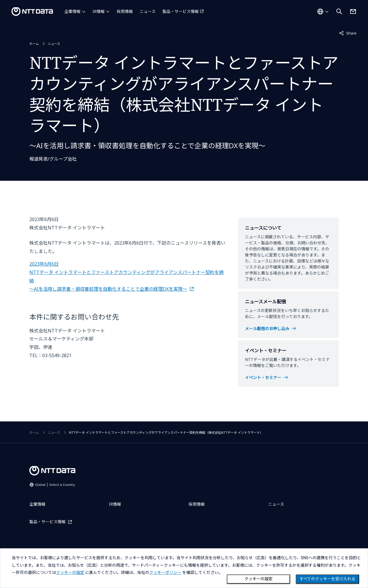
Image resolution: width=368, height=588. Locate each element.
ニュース (148, 11)
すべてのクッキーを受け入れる (327, 579)
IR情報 (99, 11)
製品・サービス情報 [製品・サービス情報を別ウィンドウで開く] (181, 11)
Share (348, 33)
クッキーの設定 (258, 579)
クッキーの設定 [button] (70, 572)
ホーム (34, 44)
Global (55, 485)
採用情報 (125, 11)
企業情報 (72, 11)
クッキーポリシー (165, 572)
